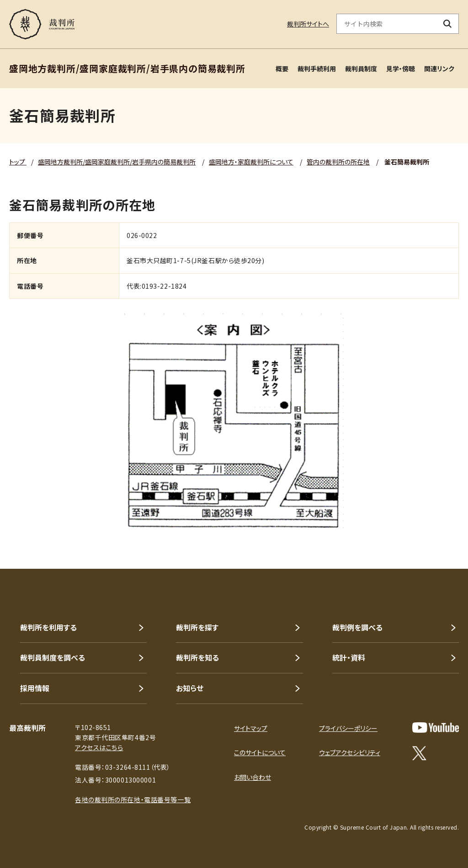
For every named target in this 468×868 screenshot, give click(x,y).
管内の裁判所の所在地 (338, 162)
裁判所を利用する (48, 627)
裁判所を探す (197, 627)
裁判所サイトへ (308, 24)
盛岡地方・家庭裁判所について (251, 162)
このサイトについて (260, 752)
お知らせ (190, 688)
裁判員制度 (361, 69)
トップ (18, 162)
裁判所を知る (197, 657)
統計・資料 (349, 657)
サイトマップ (251, 728)
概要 (282, 69)
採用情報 (35, 688)
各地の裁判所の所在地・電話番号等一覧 (133, 799)
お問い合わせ (253, 777)
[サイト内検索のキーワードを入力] (387, 24)
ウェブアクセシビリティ (350, 752)
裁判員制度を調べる (53, 657)
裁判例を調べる (357, 627)
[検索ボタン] (448, 24)
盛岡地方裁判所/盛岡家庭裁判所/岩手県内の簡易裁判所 (117, 162)
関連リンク (439, 69)
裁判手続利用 (317, 69)
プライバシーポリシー (348, 728)
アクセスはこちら (99, 747)
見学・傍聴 (401, 69)
